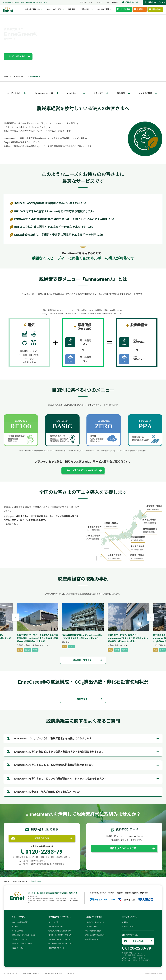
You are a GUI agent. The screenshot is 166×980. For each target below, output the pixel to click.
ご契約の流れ (85, 9)
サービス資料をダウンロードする (82, 470)
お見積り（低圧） (18, 948)
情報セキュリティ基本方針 (32, 973)
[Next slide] (150, 618)
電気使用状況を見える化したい (60, 939)
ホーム (6, 76)
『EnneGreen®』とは (44, 93)
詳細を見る (82, 699)
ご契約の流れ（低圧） (20, 939)
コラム (107, 2)
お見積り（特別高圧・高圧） (22, 943)
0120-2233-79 (44, 852)
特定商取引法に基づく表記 (53, 973)
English (115, 2)
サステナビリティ (96, 2)
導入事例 (72, 9)
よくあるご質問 (103, 9)
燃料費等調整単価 (92, 939)
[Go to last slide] (16, 618)
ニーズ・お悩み (14, 93)
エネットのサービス (54, 9)
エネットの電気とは (32, 9)
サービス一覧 (53, 922)
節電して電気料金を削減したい (60, 931)
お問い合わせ (42, 838)
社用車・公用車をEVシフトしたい (61, 935)
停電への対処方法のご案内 (95, 935)
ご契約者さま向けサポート (95, 922)
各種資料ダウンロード (56, 948)
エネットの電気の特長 (20, 922)
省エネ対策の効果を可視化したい (60, 943)
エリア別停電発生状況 (93, 931)
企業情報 (83, 2)
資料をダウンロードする (123, 848)
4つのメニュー (73, 93)
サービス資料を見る (17, 56)
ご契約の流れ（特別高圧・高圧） (24, 935)
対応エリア (98, 93)
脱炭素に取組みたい (56, 926)
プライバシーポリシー (11, 973)
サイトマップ (71, 973)
